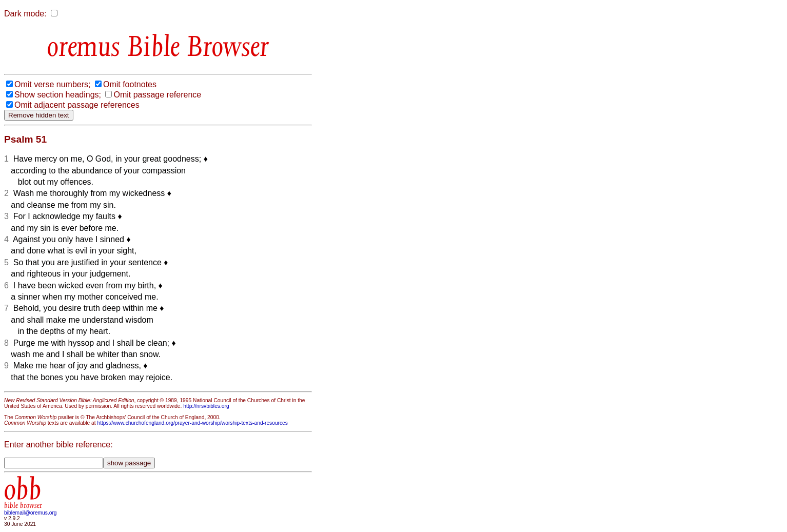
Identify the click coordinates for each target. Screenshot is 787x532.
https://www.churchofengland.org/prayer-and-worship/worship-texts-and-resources (192, 423)
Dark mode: (25, 14)
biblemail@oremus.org (31, 513)
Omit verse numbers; (52, 84)
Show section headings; (58, 95)
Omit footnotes (130, 84)
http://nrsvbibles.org (206, 406)
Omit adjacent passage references (77, 105)
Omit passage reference (157, 95)
